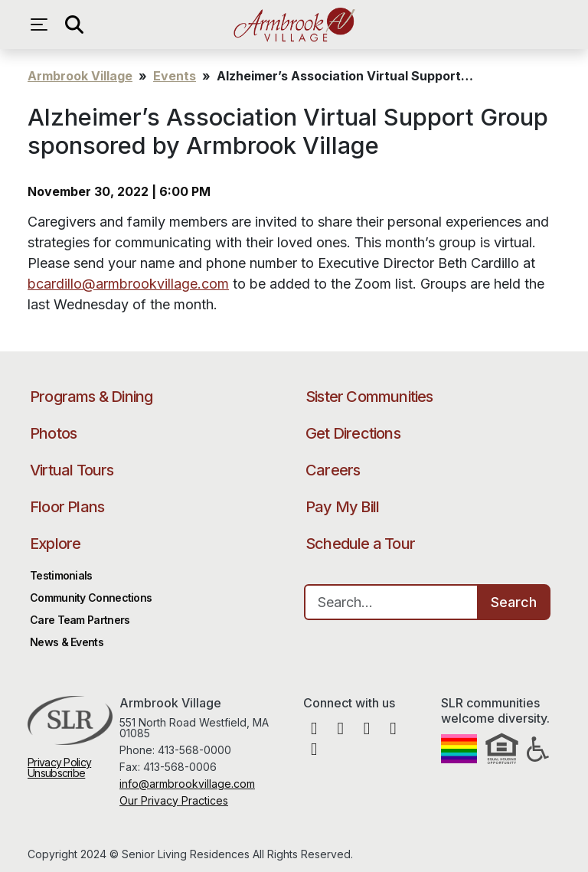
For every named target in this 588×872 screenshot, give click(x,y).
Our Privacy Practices (174, 800)
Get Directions (353, 433)
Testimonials (61, 575)
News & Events (67, 642)
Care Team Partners (80, 620)
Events (175, 76)
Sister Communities (369, 397)
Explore (55, 544)
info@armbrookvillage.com (187, 784)
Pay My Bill (342, 507)
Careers (333, 470)
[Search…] (391, 602)
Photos (53, 433)
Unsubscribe (56, 773)
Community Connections (91, 598)
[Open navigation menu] (43, 24)
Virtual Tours (72, 470)
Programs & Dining (91, 397)
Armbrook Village (294, 24)
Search (514, 602)
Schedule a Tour (360, 544)
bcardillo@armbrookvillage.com (128, 284)
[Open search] (73, 24)
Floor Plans (67, 507)
